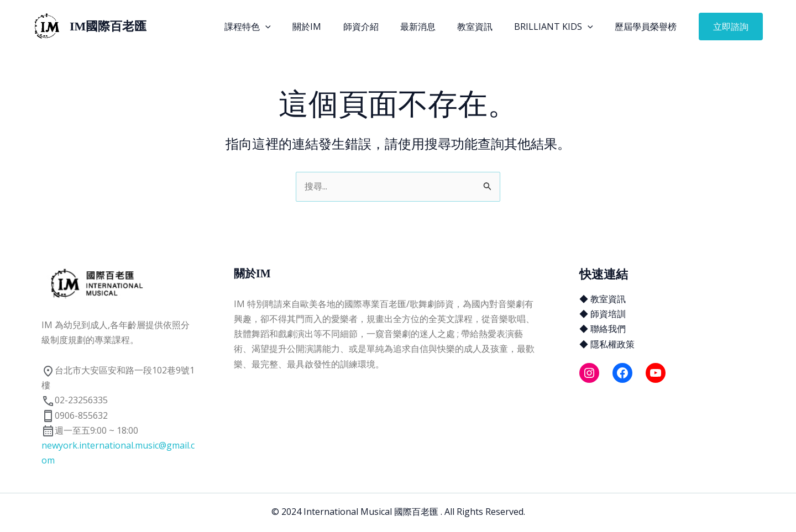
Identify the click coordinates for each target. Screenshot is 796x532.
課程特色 (274, 27)
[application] (292, 27)
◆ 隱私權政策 (607, 344)
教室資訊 (485, 27)
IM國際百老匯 (108, 26)
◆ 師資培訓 (603, 314)
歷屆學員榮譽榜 (648, 27)
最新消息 (432, 27)
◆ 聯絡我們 (603, 329)
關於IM (329, 27)
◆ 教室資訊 (603, 299)
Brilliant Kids (560, 27)
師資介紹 (379, 27)
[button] (731, 27)
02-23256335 (75, 400)
